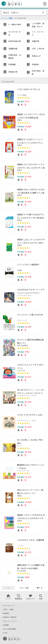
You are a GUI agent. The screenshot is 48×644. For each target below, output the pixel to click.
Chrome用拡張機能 (9, 629)
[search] (44, 13)
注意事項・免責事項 (9, 617)
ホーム (4, 18)
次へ (39, 588)
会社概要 (6, 625)
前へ (9, 588)
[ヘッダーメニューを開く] (44, 4)
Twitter (5, 633)
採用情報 (6, 613)
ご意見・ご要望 (8, 610)
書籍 (10, 18)
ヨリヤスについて (9, 606)
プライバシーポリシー (10, 621)
